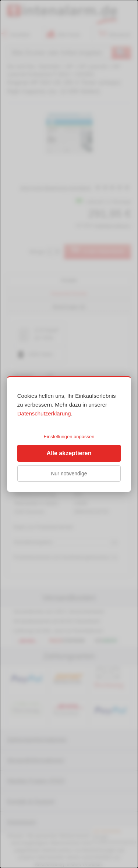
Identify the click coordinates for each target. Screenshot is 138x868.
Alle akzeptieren (69, 453)
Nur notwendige (69, 474)
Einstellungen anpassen (69, 437)
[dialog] (69, 434)
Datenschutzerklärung (44, 413)
